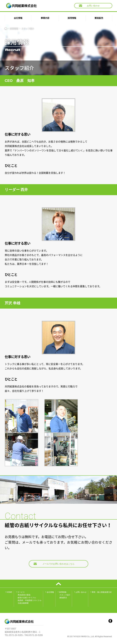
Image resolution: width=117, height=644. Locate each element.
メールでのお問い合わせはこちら (54, 564)
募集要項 (63, 598)
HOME (8, 592)
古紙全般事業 (23, 603)
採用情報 (14, 29)
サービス (20, 592)
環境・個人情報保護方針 (101, 592)
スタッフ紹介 (28, 29)
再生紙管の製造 (24, 595)
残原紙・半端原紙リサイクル (30, 600)
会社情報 (49, 592)
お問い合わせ (89, 6)
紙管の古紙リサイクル (27, 598)
